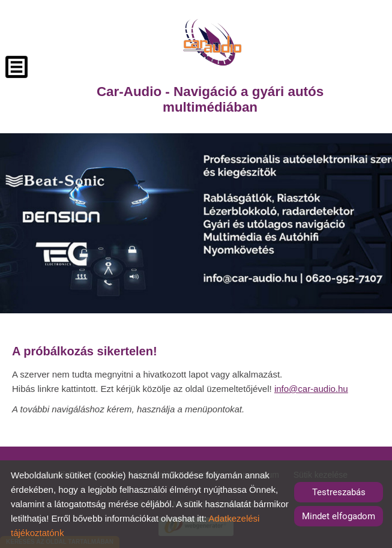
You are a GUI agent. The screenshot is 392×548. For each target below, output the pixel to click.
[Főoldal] (212, 42)
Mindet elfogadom (339, 516)
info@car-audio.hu (311, 389)
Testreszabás (339, 492)
